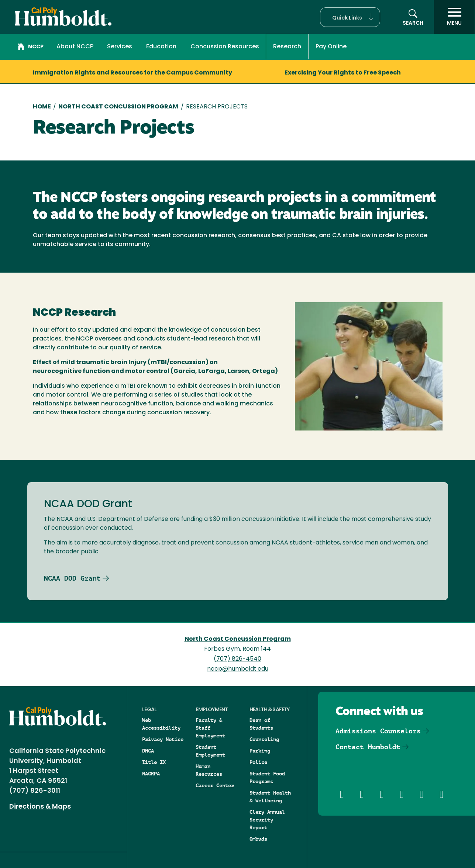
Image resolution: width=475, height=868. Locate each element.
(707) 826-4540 (237, 659)
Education (161, 47)
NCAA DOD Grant (72, 578)
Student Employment (210, 751)
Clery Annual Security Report (267, 820)
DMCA (148, 751)
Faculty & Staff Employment (210, 728)
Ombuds (258, 839)
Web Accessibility (161, 724)
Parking (260, 751)
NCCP (31, 48)
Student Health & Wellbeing (270, 797)
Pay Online (331, 47)
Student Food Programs (267, 777)
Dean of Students (261, 724)
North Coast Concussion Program (118, 107)
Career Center (215, 785)
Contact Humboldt (368, 747)
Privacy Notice (163, 739)
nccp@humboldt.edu (238, 669)
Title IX (154, 762)
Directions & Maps (40, 807)
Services (120, 47)
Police (258, 762)
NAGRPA (151, 774)
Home (42, 107)
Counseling (264, 739)
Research (287, 47)
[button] (350, 17)
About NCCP (75, 47)
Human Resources (209, 770)
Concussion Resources (225, 47)
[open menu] (454, 17)
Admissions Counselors (378, 731)
